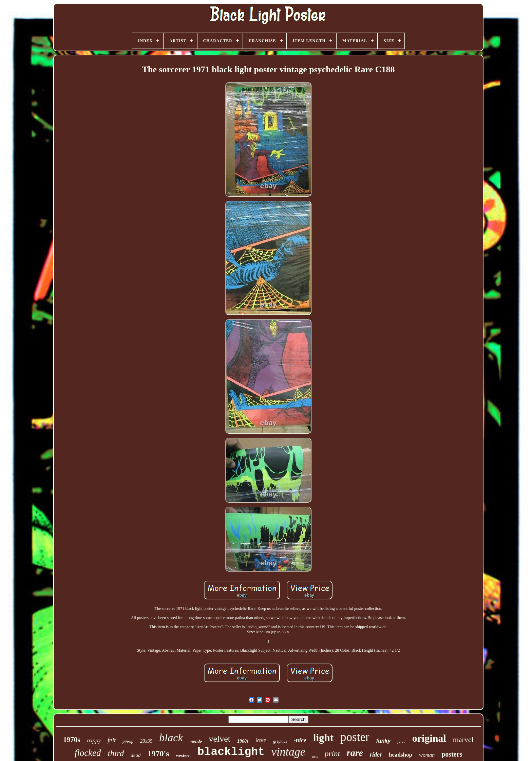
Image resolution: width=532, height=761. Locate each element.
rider (376, 755)
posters (452, 754)
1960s (243, 741)
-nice (300, 740)
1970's (158, 754)
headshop (401, 755)
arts (315, 756)
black (171, 738)
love (261, 740)
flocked (88, 753)
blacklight (231, 752)
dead (136, 755)
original (429, 738)
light (323, 738)
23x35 (146, 741)
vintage (288, 752)
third (116, 753)
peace (401, 742)
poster (355, 737)
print (332, 754)
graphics (280, 741)
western (183, 755)
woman (427, 755)
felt (112, 740)
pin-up (128, 741)
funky (384, 741)
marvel (463, 739)
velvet (220, 739)
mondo (196, 741)
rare (355, 753)
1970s (72, 740)
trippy (94, 740)
